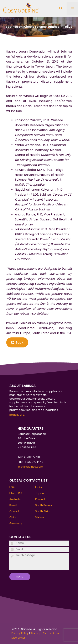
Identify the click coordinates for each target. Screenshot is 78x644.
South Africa (43, 511)
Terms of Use (51, 633)
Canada (15, 511)
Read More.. (17, 415)
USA (12, 487)
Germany (16, 523)
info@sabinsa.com (30, 467)
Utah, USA (16, 493)
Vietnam (41, 517)
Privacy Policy (20, 633)
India (38, 487)
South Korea (43, 505)
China (13, 517)
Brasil (13, 505)
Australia (15, 499)
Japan (40, 493)
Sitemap (36, 633)
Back (17, 343)
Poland (40, 499)
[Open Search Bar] (61, 8)
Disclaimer (18, 638)
